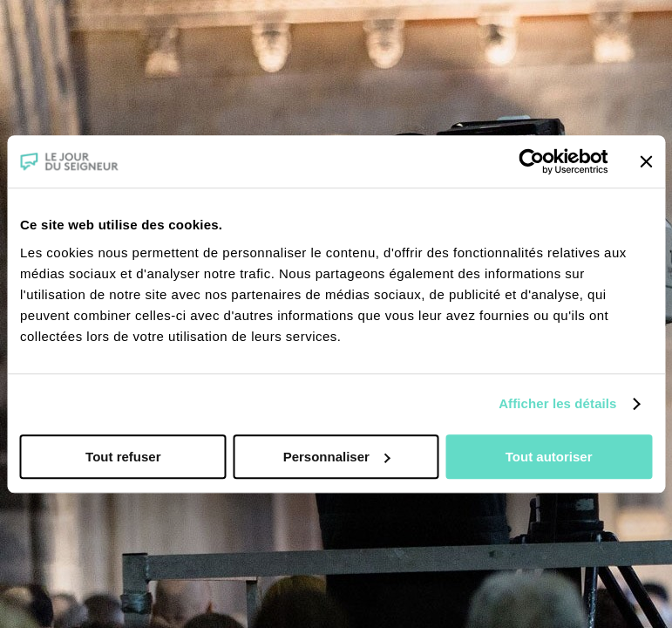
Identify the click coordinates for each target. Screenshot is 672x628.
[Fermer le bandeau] (646, 161)
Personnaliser (337, 457)
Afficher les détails (557, 403)
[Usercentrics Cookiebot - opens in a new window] (531, 161)
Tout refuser (123, 457)
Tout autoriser (549, 457)
